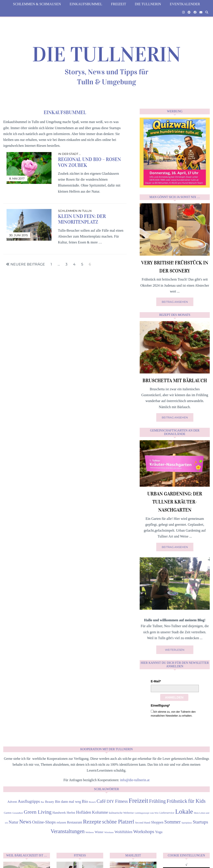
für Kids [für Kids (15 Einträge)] (197, 801)
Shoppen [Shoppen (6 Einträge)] (157, 822)
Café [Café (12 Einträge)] (101, 801)
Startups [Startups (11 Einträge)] (200, 822)
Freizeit (118, 4)
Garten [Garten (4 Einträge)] (8, 813)
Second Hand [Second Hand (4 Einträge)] (143, 823)
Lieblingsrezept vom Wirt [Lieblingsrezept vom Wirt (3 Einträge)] (147, 813)
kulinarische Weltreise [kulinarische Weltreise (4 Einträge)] (121, 813)
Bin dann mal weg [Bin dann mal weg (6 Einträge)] (68, 802)
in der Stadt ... (69, 154)
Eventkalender (185, 4)
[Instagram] (183, 12)
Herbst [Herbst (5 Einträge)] (71, 813)
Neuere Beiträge (26, 264)
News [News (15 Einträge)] (25, 822)
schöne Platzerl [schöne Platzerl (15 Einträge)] (118, 822)
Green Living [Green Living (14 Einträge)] (38, 812)
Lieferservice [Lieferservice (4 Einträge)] (167, 813)
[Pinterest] (189, 12)
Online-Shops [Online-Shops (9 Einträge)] (44, 822)
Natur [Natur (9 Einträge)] (14, 822)
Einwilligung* (160, 705)
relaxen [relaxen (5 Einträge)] (61, 822)
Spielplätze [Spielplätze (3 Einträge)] (187, 823)
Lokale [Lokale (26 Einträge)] (184, 812)
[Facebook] (195, 12)
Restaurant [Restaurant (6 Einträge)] (75, 822)
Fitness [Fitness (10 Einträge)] (121, 801)
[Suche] (207, 12)
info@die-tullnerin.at (135, 780)
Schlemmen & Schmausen (37, 4)
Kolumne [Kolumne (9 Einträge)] (100, 812)
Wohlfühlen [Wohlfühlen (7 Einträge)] (124, 832)
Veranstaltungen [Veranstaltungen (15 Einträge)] (68, 831)
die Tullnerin (148, 4)
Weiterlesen (175, 650)
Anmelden (174, 697)
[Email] (201, 12)
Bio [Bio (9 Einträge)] (85, 801)
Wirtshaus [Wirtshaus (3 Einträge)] (109, 832)
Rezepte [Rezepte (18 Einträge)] (92, 822)
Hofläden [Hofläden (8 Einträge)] (84, 812)
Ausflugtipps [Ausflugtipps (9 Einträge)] (29, 801)
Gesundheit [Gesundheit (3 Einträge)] (18, 813)
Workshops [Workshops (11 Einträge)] (144, 832)
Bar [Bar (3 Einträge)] (42, 802)
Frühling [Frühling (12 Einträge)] (157, 801)
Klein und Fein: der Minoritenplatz (82, 219)
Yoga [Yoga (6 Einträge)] (159, 832)
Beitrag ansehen (175, 302)
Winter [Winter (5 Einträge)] (99, 832)
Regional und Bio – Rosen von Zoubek (89, 162)
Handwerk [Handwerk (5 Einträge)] (59, 813)
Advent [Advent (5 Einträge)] (12, 802)
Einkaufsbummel (86, 4)
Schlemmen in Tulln (75, 211)
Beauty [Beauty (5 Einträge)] (50, 802)
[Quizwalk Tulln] (175, 186)
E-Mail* (156, 681)
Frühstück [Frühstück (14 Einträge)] (177, 801)
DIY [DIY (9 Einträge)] (110, 801)
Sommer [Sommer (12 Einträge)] (173, 822)
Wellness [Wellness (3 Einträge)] (90, 832)
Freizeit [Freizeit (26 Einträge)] (138, 801)
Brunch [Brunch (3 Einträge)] (92, 802)
